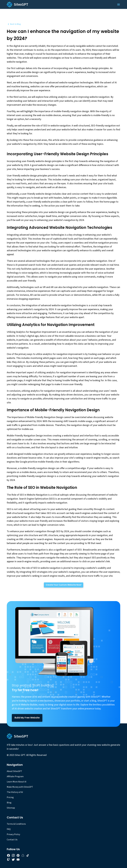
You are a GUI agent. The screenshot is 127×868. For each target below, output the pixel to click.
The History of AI (15, 792)
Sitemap (11, 808)
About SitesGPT (14, 771)
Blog (9, 803)
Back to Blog (14, 24)
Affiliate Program (15, 776)
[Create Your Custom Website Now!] (64, 585)
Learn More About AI (17, 782)
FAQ (9, 829)
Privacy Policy (13, 834)
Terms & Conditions (16, 824)
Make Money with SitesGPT (20, 787)
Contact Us (12, 840)
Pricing (10, 797)
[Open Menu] (119, 5)
